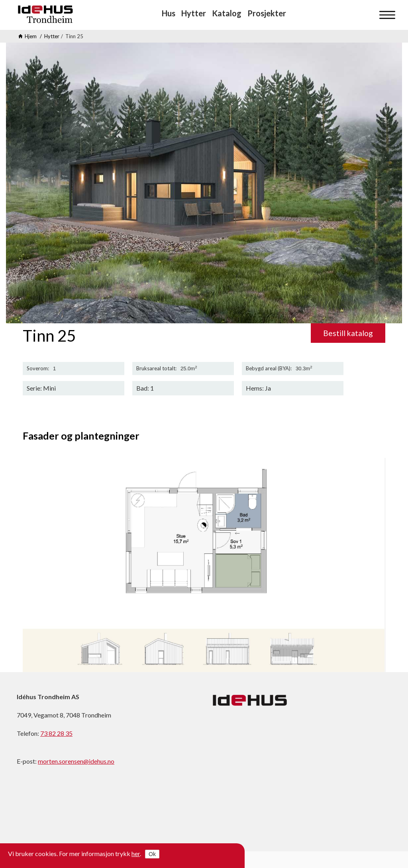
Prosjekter (267, 13)
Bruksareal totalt (156, 369)
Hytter (194, 13)
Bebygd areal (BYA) (268, 369)
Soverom (37, 369)
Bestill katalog (348, 333)
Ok (152, 854)
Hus (169, 13)
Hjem (31, 36)
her (136, 853)
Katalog (227, 13)
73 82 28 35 (56, 733)
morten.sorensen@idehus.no (76, 761)
